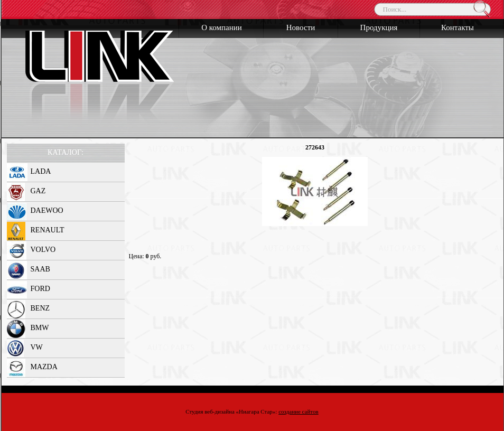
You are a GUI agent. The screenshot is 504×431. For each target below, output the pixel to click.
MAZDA (44, 367)
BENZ (40, 308)
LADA (41, 171)
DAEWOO (47, 210)
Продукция (379, 27)
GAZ (38, 191)
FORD (40, 289)
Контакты (458, 27)
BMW (40, 328)
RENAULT (48, 230)
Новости (301, 27)
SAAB (40, 269)
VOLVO (43, 250)
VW (37, 347)
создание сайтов (298, 411)
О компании (222, 27)
